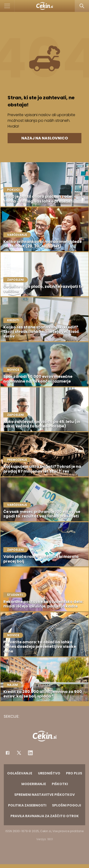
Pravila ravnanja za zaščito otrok (45, 816)
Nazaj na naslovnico (45, 138)
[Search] (82, 6)
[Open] (7, 6)
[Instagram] (30, 753)
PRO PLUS (74, 773)
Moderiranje (34, 784)
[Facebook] (8, 753)
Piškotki (60, 784)
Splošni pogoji (66, 805)
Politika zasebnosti (27, 805)
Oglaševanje (20, 773)
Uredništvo (49, 773)
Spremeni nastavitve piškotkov (44, 795)
